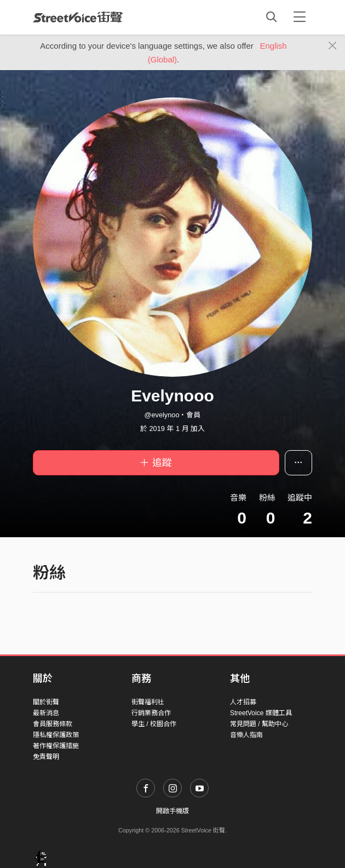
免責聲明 (46, 757)
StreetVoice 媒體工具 (261, 713)
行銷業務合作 (151, 713)
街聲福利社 (148, 702)
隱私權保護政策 (56, 735)
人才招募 (243, 702)
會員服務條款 (53, 724)
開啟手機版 (173, 811)
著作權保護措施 (56, 746)
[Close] (333, 46)
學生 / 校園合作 (154, 724)
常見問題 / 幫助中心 (259, 724)
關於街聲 (46, 702)
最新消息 (46, 713)
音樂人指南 (246, 735)
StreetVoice (78, 17)
